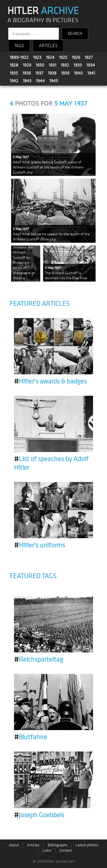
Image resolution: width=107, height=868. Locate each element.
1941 (91, 73)
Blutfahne (31, 737)
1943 (27, 81)
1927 (89, 57)
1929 (27, 65)
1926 (76, 57)
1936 (27, 73)
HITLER (43, 11)
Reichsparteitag (39, 660)
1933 (78, 65)
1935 (14, 73)
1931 (53, 65)
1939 (65, 73)
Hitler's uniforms (40, 545)
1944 (40, 81)
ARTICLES (48, 46)
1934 (91, 65)
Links (47, 850)
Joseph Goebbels (39, 815)
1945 (54, 81)
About (14, 845)
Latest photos (87, 845)
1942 (14, 81)
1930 (40, 65)
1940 (78, 73)
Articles (33, 845)
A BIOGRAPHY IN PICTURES (43, 20)
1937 (39, 73)
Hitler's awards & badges (50, 381)
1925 (63, 57)
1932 (65, 65)
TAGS (19, 46)
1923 (37, 57)
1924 (50, 57)
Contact (66, 850)
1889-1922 (19, 57)
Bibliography (57, 845)
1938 (52, 73)
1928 (14, 65)
